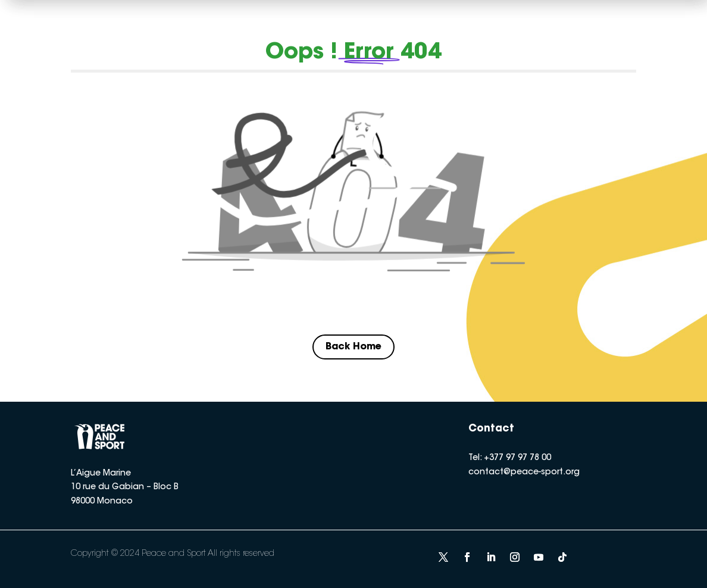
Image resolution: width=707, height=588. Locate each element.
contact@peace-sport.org (524, 473)
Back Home (353, 347)
